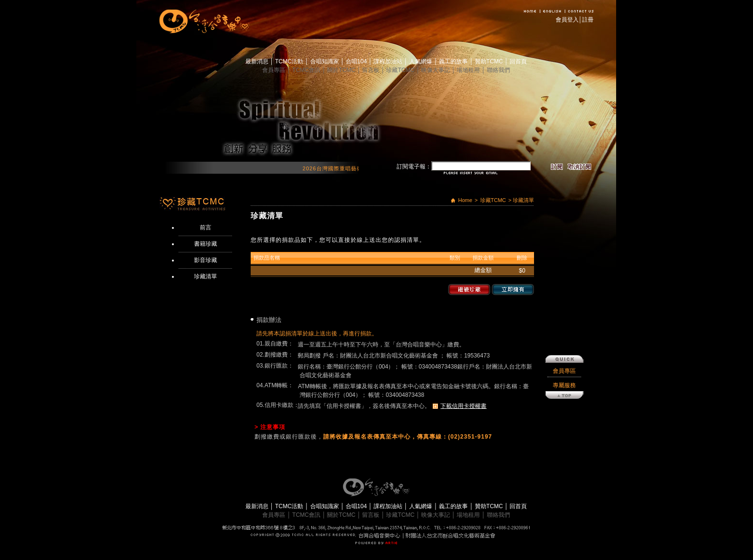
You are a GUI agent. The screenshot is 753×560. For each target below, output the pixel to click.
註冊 (588, 20)
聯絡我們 (498, 70)
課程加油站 (389, 61)
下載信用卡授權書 (463, 406)
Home (465, 200)
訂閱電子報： (414, 167)
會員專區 (274, 70)
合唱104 (357, 61)
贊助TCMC (490, 61)
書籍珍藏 (206, 244)
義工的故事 (454, 61)
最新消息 (258, 61)
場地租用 (469, 70)
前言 (206, 227)
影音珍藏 (206, 260)
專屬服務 (564, 333)
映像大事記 (436, 70)
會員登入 (567, 20)
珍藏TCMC (401, 70)
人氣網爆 (421, 61)
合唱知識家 (325, 61)
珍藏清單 (206, 276)
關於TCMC (342, 70)
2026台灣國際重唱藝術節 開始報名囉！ (358, 168)
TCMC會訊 (307, 70)
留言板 (371, 70)
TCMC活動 (290, 61)
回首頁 (518, 61)
